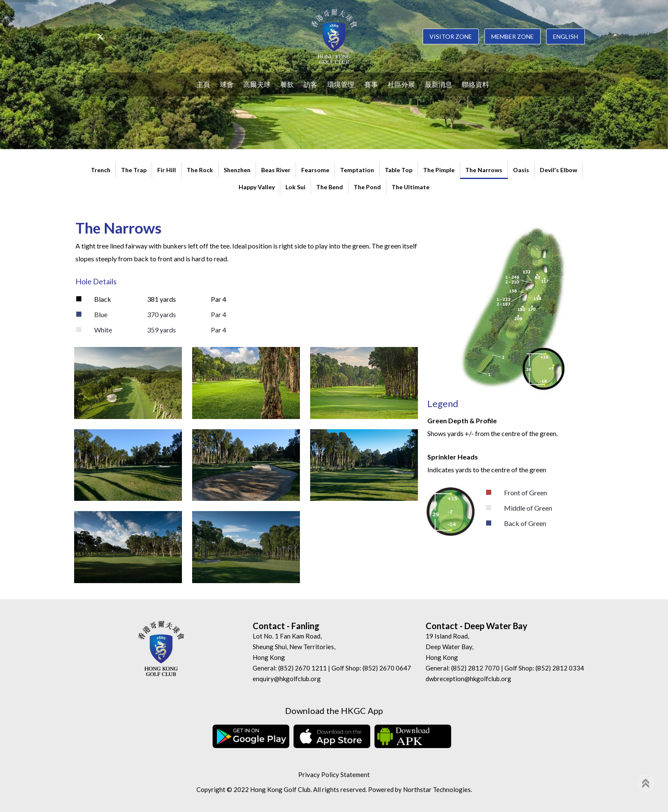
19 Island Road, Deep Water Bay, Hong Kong (449, 647)
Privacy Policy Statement (334, 774)
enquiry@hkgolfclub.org (287, 679)
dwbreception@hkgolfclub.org (468, 679)
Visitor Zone (451, 36)
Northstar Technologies (437, 789)
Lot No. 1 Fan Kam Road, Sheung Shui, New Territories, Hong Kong (294, 647)
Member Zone (513, 36)
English (566, 36)
